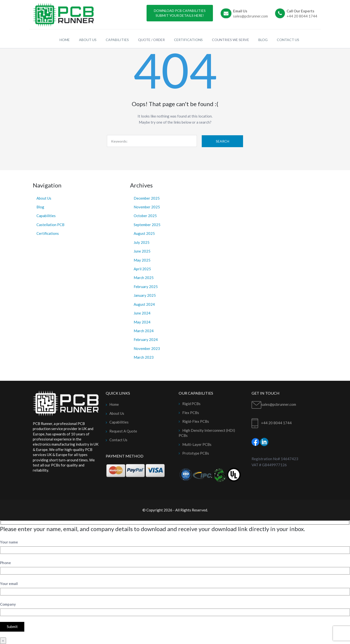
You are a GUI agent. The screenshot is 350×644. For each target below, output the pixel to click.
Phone (5, 563)
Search (223, 141)
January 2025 (145, 295)
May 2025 (142, 260)
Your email (9, 584)
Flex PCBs (191, 413)
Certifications (48, 233)
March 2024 (144, 331)
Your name (9, 542)
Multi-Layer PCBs (197, 444)
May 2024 (142, 322)
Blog (40, 207)
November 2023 (147, 348)
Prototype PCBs (196, 453)
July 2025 (142, 242)
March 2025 (144, 278)
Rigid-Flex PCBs (196, 421)
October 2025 (145, 216)
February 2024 (146, 339)
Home (114, 404)
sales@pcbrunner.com (250, 16)
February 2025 (146, 287)
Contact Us (118, 440)
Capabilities (46, 216)
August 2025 (144, 233)
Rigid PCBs (191, 404)
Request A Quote (123, 431)
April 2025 (142, 269)
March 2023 (144, 357)
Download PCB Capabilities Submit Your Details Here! (180, 13)
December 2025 (147, 198)
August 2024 (144, 304)
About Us (44, 198)
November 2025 (147, 207)
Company (8, 604)
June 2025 (142, 251)
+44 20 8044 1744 (302, 16)
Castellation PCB (50, 225)
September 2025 (147, 225)
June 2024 (142, 313)
